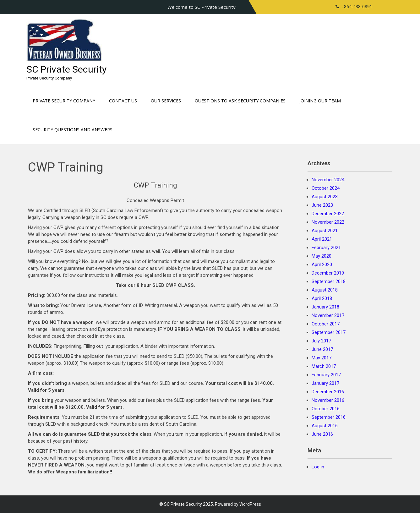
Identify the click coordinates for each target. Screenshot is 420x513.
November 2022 (328, 222)
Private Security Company (64, 101)
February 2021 (326, 248)
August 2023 (325, 197)
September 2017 (329, 332)
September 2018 (329, 281)
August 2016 (325, 426)
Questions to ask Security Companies (240, 101)
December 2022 (328, 214)
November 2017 (328, 315)
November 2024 (328, 180)
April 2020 (322, 265)
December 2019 (328, 273)
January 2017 (325, 383)
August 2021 (325, 231)
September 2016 (329, 417)
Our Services (166, 101)
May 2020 (322, 256)
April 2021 (322, 239)
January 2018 (325, 307)
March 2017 (324, 366)
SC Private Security (66, 69)
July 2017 (321, 341)
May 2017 (322, 358)
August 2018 (325, 290)
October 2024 (326, 188)
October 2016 (326, 409)
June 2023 (322, 205)
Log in (318, 467)
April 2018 (322, 298)
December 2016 (328, 392)
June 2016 (322, 434)
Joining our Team (320, 101)
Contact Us (123, 101)
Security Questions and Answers (73, 130)
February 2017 (326, 375)
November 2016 (328, 400)
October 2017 (326, 324)
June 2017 (322, 349)
